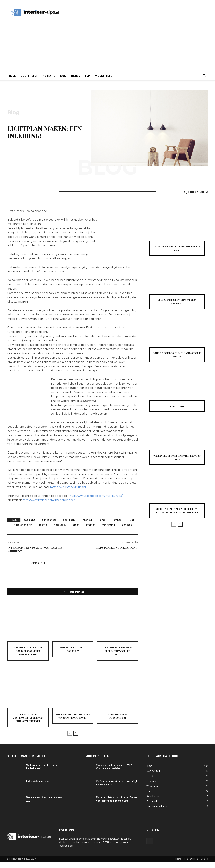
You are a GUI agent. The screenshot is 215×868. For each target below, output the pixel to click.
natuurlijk (60, 525)
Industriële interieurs (38, 787)
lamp (102, 520)
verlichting (109, 525)
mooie (43, 525)
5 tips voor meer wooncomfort (117, 719)
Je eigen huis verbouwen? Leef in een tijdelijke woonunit (118, 652)
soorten (91, 525)
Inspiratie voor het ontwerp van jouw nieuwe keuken (73, 720)
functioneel (49, 520)
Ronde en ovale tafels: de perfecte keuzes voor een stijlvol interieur (177, 512)
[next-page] (76, 739)
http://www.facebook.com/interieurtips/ (96, 496)
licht (131, 520)
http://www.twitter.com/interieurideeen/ (49, 500)
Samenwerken (191, 865)
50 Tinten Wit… (177, 406)
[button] (204, 76)
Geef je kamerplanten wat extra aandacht (177, 301)
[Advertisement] (107, 47)
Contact (205, 865)
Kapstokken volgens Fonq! (117, 548)
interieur (87, 520)
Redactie (39, 563)
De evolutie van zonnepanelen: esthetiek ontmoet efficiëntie (28, 722)
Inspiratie (48, 76)
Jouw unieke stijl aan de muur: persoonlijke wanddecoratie (28, 652)
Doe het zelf (29, 76)
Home (13, 76)
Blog (63, 76)
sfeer (76, 525)
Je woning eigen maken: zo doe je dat (73, 649)
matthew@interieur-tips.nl (68, 487)
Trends (75, 76)
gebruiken (69, 520)
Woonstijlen (104, 76)
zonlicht (127, 525)
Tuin (88, 76)
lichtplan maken (23, 525)
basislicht (29, 520)
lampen (117, 520)
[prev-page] (70, 739)
